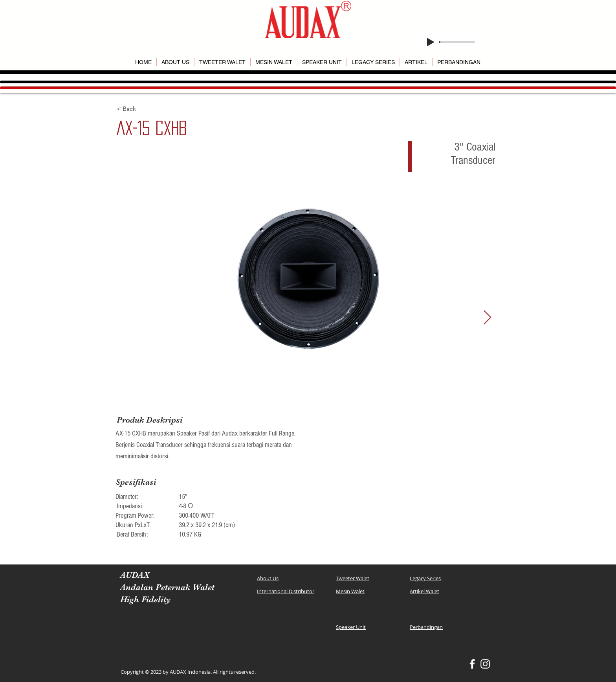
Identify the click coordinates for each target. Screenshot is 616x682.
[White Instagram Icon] (485, 664)
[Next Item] (487, 318)
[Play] (431, 42)
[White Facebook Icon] (472, 664)
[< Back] (145, 109)
